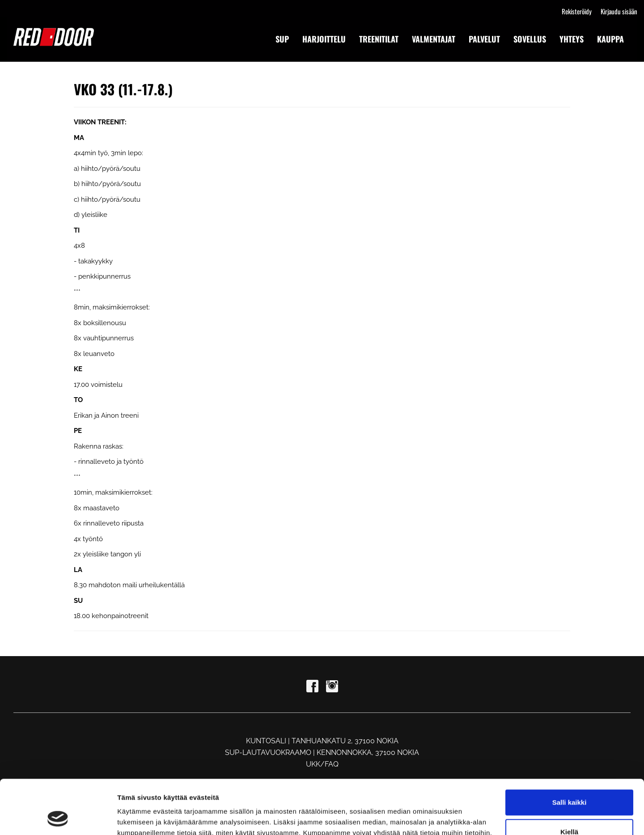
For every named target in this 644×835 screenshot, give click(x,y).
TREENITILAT (379, 39)
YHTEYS (572, 39)
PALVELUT (484, 39)
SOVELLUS (530, 39)
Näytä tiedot (137, 817)
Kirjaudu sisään (619, 11)
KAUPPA (610, 39)
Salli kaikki (570, 752)
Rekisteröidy (577, 11)
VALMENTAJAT (434, 39)
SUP (282, 39)
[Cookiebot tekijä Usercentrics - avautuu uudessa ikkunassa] (58, 818)
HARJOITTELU (324, 39)
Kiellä (569, 781)
